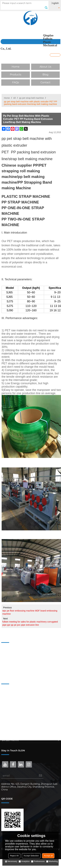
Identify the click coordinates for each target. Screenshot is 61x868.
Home (16, 67)
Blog (45, 75)
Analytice (24, 861)
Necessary (11, 861)
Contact (45, 82)
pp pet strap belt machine (31, 98)
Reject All (14, 856)
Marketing (52, 861)
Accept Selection (31, 856)
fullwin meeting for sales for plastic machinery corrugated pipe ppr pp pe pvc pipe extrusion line (30, 623)
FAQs (16, 82)
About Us (45, 67)
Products (16, 75)
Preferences (38, 861)
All (14, 98)
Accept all (48, 856)
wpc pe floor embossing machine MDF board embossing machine (30, 612)
